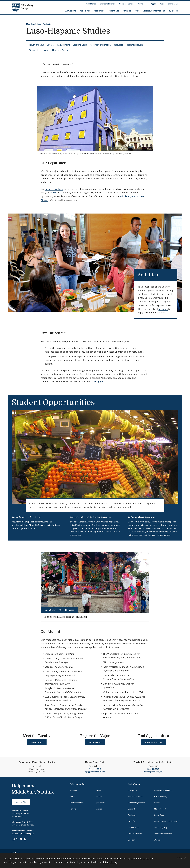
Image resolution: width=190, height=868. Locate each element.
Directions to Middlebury (164, 790)
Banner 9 (132, 809)
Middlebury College (34, 24)
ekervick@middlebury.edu (153, 772)
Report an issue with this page (166, 821)
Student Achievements (39, 50)
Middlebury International (154, 11)
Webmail (158, 840)
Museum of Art (160, 809)
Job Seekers (101, 803)
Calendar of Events (107, 4)
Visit (162, 4)
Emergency (132, 790)
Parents (73, 809)
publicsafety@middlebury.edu (23, 833)
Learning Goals (80, 45)
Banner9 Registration (136, 803)
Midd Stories (91, 4)
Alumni (73, 796)
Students (73, 790)
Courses (51, 45)
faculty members (54, 189)
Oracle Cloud (159, 815)
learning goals (99, 381)
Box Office (132, 821)
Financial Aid (173, 4)
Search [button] (174, 11)
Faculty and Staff (37, 45)
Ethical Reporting (161, 796)
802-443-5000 (17, 816)
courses (54, 193)
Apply (153, 4)
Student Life (113, 11)
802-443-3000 (27, 822)
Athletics (127, 11)
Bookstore (132, 815)
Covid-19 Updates (135, 834)
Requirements (64, 45)
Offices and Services (126, 4)
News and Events (60, 50)
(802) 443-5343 (95, 769)
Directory (132, 840)
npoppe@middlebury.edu (95, 772)
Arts (137, 11)
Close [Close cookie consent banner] (181, 858)
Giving (141, 4)
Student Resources (153, 742)
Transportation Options (163, 834)
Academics (99, 11)
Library (157, 803)
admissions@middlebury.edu (23, 825)
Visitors (99, 809)
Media (99, 790)
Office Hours (37, 742)
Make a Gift (21, 802)
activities (163, 309)
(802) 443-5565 (153, 769)
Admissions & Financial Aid (78, 11)
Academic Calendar (136, 796)
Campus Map (133, 827)
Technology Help (161, 827)
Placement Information (100, 45)
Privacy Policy (110, 862)
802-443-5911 (29, 831)
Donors (99, 796)
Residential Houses (135, 45)
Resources (118, 45)
